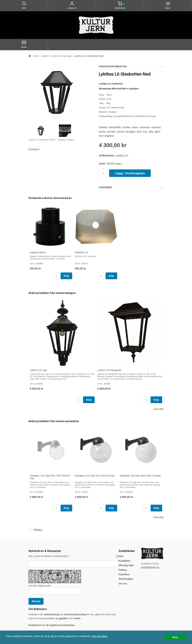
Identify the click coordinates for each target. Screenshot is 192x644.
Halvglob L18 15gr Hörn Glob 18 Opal (140, 476)
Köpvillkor (124, 574)
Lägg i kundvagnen (130, 173)
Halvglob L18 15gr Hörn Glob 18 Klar (95, 476)
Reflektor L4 (81, 252)
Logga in (72, 8)
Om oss (123, 584)
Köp (66, 276)
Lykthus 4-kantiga (62, 56)
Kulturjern (34, 149)
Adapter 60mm (38, 252)
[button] (117, 557)
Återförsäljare (126, 579)
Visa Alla (159, 409)
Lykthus (45, 56)
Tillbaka (35, 530)
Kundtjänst (124, 561)
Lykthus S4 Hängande (109, 370)
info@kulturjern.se (150, 567)
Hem (36, 56)
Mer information (100, 636)
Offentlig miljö (126, 565)
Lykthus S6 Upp (38, 370)
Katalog (123, 570)
